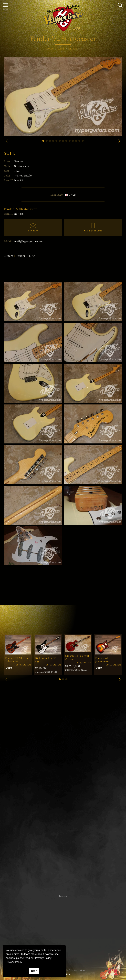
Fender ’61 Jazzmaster (102, 660)
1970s (32, 256)
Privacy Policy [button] (14, 962)
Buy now (33, 230)
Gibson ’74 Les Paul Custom (77, 657)
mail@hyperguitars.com (29, 241)
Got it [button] (34, 971)
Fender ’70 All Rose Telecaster (17, 660)
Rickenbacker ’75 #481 (46, 660)
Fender (19, 161)
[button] (43, 141)
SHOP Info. (63, 798)
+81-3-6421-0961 (93, 230)
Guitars (8, 256)
